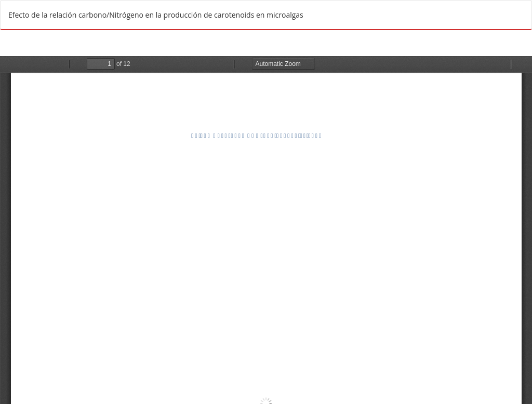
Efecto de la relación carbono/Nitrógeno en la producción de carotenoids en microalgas (156, 15)
